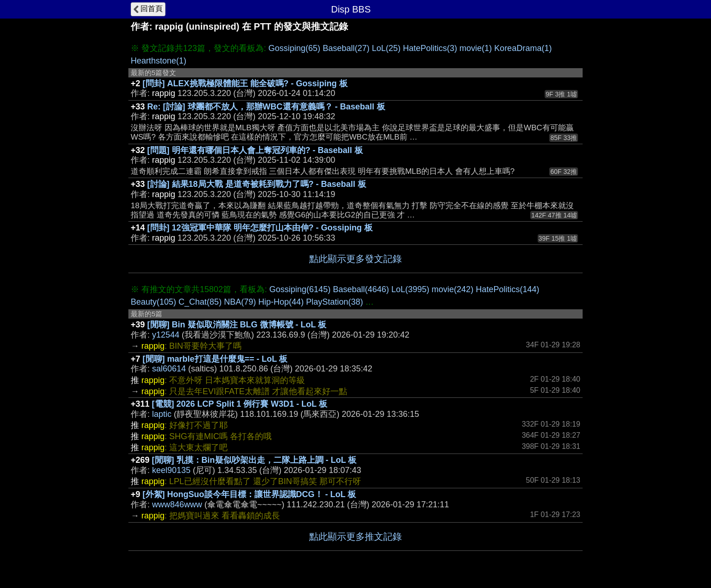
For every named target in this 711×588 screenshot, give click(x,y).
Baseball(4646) (361, 289)
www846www (177, 505)
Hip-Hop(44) (281, 302)
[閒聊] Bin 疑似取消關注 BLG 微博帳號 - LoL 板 (237, 325)
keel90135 (171, 470)
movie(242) (452, 289)
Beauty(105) (153, 302)
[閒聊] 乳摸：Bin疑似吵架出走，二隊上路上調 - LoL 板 (254, 460)
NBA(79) (240, 302)
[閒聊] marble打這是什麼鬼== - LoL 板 (215, 359)
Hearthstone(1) (159, 61)
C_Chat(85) (200, 302)
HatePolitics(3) (430, 48)
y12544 (166, 335)
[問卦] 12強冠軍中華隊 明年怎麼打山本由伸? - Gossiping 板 (260, 228)
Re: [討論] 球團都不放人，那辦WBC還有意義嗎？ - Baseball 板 (266, 107)
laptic (162, 414)
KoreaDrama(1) (523, 48)
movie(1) (476, 48)
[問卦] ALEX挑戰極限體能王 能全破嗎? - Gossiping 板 (245, 83)
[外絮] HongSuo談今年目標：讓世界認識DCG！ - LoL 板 (250, 494)
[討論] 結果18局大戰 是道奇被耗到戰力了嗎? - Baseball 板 (257, 184)
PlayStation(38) (334, 302)
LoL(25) (386, 48)
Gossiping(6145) (300, 289)
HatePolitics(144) (507, 289)
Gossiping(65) (294, 48)
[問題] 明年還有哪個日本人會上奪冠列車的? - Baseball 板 (255, 150)
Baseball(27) (346, 48)
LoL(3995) (410, 289)
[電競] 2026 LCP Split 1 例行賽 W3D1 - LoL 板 (240, 404)
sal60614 (169, 369)
